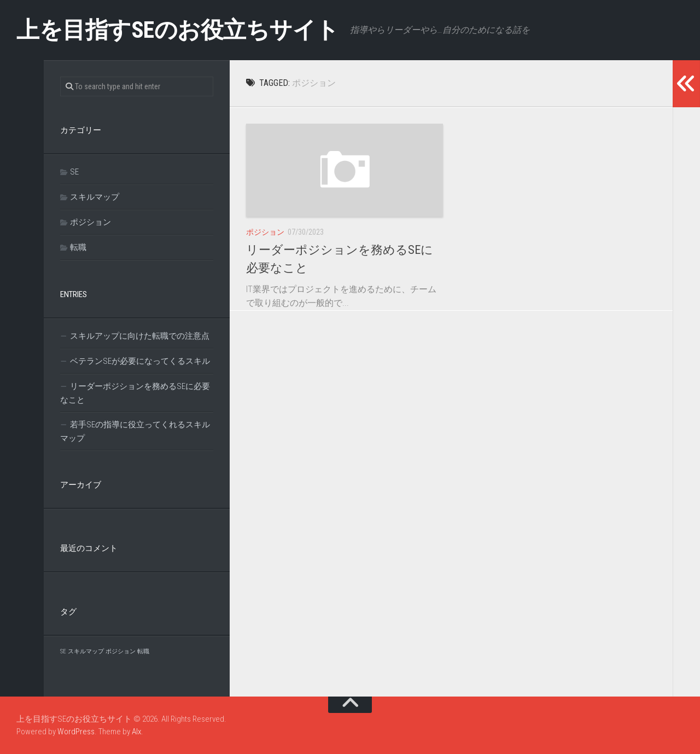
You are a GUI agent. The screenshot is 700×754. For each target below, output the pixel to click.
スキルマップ (95, 197)
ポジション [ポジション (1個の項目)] (121, 651)
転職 (78, 247)
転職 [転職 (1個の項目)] (143, 651)
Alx (136, 732)
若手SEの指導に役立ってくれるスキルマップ (135, 431)
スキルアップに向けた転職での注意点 (140, 336)
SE (74, 172)
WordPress (76, 732)
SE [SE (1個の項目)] (63, 651)
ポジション (265, 232)
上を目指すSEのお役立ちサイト (178, 30)
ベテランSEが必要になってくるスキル (140, 361)
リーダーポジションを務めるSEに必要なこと (135, 393)
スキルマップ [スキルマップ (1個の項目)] (86, 651)
